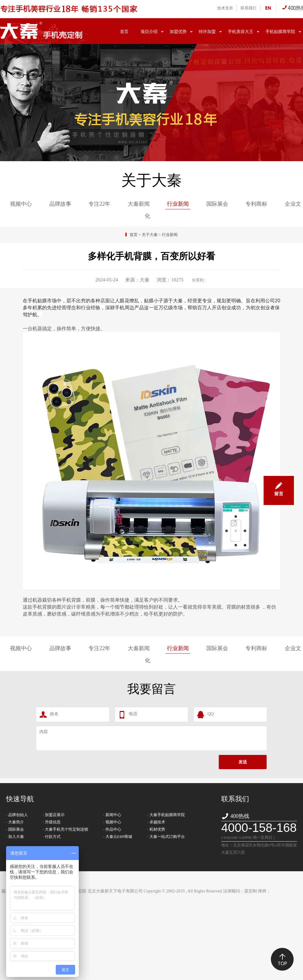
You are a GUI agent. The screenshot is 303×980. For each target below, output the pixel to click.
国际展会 (217, 204)
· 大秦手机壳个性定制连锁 (66, 829)
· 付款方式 (52, 837)
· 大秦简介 (15, 822)
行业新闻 (178, 204)
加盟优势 (178, 32)
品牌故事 (60, 204)
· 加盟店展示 (54, 815)
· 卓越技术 (156, 822)
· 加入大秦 (15, 837)
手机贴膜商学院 (280, 32)
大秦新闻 (139, 204)
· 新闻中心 (112, 815)
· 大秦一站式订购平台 (166, 837)
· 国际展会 (15, 829)
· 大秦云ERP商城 (118, 837)
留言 (279, 486)
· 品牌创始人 (17, 815)
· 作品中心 (112, 829)
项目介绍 (149, 32)
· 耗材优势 (156, 829)
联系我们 (248, 8)
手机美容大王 (241, 32)
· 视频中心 (112, 822)
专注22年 (99, 204)
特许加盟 (207, 32)
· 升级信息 (52, 822)
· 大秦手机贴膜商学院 (166, 815)
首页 (124, 32)
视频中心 (21, 204)
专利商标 (256, 204)
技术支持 (225, 8)
